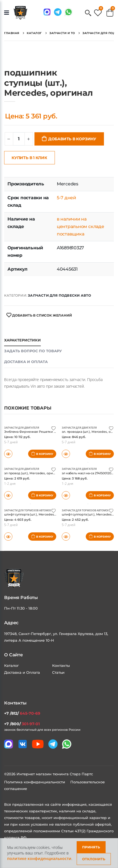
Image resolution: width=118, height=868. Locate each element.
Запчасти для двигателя (22, 428)
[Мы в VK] (23, 744)
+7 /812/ (22, 713)
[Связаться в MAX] (47, 12)
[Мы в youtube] (38, 744)
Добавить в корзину (72, 139)
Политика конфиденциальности (35, 782)
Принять (91, 847)
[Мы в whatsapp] (69, 12)
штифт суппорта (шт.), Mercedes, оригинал (37, 514)
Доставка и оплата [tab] (26, 362)
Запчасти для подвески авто (59, 295)
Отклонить (94, 859)
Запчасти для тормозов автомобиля (31, 510)
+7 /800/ (22, 724)
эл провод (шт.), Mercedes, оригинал (33, 473)
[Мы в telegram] (58, 12)
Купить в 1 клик (29, 158)
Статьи (58, 672)
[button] (88, 13)
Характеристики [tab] (22, 340)
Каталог (11, 665)
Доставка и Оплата (22, 672)
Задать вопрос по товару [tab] (33, 351)
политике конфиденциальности (39, 858)
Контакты (61, 665)
